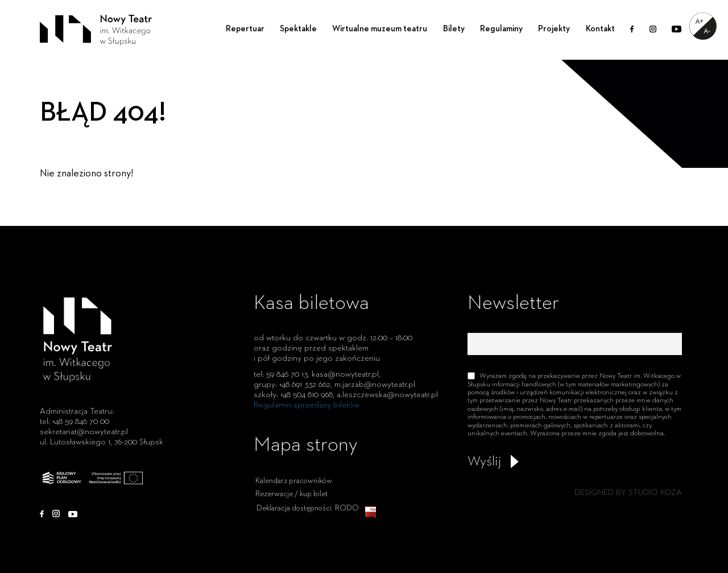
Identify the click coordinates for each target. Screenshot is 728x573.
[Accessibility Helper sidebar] (703, 26)
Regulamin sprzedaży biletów (307, 405)
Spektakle (298, 29)
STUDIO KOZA (655, 492)
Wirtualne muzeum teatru (380, 29)
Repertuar (245, 29)
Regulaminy (501, 29)
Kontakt (600, 29)
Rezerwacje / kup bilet (291, 504)
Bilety (454, 29)
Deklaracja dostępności (294, 518)
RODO (347, 518)
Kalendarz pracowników (294, 492)
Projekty (554, 29)
